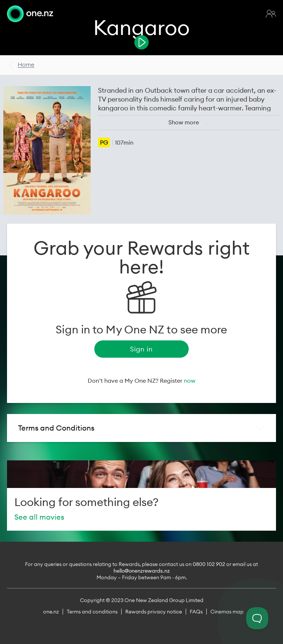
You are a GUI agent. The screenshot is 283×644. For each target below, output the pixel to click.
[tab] (141, 428)
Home (26, 64)
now (190, 381)
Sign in (141, 349)
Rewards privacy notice (154, 612)
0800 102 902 (209, 564)
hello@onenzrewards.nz (142, 571)
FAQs (196, 612)
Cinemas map (227, 612)
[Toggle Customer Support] (257, 618)
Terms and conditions (92, 612)
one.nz (51, 612)
